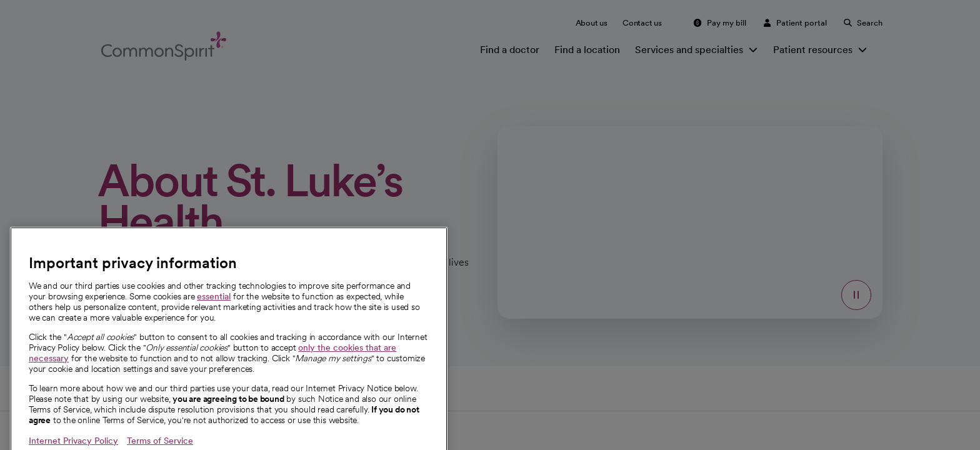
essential (214, 312)
